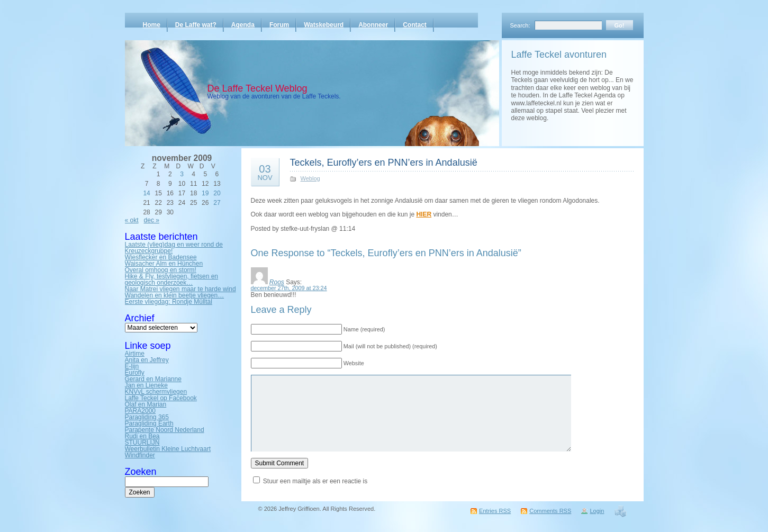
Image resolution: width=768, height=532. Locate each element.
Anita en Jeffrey (147, 360)
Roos (277, 282)
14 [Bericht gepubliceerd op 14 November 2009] (146, 193)
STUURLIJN (142, 443)
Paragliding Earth (149, 423)
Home (152, 25)
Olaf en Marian (146, 404)
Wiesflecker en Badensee (161, 257)
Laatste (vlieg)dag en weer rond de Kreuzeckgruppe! (174, 248)
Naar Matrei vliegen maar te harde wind (180, 289)
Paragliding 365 (147, 417)
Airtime (135, 354)
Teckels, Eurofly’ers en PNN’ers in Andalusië (384, 163)
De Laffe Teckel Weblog (257, 88)
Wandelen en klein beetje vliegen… (175, 295)
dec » (152, 220)
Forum (279, 25)
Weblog (310, 178)
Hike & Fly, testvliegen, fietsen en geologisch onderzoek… (172, 279)
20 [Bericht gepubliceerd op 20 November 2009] (217, 193)
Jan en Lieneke (146, 385)
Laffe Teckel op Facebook (161, 398)
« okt (132, 220)
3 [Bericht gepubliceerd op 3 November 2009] (182, 174)
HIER (424, 214)
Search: (520, 25)
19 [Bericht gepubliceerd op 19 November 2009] (205, 193)
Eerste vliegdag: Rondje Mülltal (169, 302)
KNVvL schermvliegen (156, 392)
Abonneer (373, 25)
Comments (550, 511)
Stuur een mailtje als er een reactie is (315, 481)
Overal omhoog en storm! (161, 270)
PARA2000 (140, 411)
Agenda (243, 25)
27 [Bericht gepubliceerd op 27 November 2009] (217, 203)
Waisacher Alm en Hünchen (164, 264)
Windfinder (140, 455)
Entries (495, 511)
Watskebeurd (324, 25)
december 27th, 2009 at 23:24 (289, 288)
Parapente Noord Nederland (165, 430)
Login (597, 511)
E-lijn (132, 366)
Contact (415, 25)
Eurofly (135, 373)
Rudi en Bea (142, 436)
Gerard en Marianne (153, 379)
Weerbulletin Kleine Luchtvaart (168, 449)
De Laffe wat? (196, 25)
